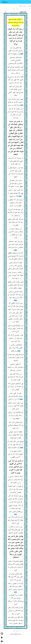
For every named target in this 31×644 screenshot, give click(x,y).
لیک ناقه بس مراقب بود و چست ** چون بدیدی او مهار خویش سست (16, 620)
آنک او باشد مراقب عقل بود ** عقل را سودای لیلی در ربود (15, 611)
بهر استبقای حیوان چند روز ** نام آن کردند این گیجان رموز (15, 387)
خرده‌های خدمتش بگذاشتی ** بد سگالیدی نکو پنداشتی (15, 60)
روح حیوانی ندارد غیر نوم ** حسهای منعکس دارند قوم (16, 425)
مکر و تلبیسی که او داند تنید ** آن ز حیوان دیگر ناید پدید (15, 338)
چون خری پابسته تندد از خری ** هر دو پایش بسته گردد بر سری (15, 102)
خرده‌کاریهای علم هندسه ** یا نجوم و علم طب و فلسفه (15, 358)
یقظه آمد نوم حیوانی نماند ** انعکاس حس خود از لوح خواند (16, 435)
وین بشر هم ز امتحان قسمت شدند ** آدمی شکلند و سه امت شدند (15, 244)
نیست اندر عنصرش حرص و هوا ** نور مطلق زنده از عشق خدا (16, 183)
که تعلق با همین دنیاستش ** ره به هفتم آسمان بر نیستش (15, 367)
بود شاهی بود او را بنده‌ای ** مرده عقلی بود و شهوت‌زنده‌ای (15, 51)
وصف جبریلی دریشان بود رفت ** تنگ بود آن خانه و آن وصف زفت (15, 295)
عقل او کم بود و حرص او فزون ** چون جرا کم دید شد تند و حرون (15, 80)
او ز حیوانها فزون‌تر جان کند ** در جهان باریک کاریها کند (15, 329)
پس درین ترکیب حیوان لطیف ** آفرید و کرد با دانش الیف (16, 406)
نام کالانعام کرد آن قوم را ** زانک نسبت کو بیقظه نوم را (16, 416)
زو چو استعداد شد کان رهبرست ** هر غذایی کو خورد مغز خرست (16, 499)
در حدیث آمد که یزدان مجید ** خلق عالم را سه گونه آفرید (15, 161)
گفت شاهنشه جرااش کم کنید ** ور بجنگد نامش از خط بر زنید (15, 70)
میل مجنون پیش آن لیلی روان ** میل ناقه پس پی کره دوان (15, 577)
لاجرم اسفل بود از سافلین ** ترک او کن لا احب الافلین (16, 454)
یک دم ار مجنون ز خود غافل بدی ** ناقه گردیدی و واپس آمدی (16, 586)
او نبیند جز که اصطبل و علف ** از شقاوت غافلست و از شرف (15, 203)
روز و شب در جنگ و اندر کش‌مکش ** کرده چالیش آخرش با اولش (15, 530)
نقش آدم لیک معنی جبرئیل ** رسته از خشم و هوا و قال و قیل (16, 266)
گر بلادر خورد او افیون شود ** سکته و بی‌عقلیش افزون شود (16, 509)
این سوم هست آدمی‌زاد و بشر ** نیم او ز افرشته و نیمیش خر (15, 212)
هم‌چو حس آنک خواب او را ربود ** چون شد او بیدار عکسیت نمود (15, 445)
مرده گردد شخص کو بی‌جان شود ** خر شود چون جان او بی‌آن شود (16, 306)
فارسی (29, 6)
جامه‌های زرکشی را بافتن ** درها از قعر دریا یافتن (16, 348)
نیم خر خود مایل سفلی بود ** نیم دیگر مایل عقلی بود (15, 222)
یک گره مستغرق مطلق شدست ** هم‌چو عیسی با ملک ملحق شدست (15, 256)
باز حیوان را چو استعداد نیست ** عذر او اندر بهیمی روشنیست (16, 489)
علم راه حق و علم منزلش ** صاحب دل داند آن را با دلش (16, 396)
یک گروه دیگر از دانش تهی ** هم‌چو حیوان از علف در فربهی (15, 193)
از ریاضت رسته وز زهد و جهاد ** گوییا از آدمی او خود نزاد (15, 275)
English (21, 6)
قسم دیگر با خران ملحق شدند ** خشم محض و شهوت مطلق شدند (16, 285)
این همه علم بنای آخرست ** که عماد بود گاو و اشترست (15, 377)
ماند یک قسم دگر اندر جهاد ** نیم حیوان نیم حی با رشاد (16, 520)
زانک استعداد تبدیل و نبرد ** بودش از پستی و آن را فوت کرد (16, 480)
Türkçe (25, 6)
